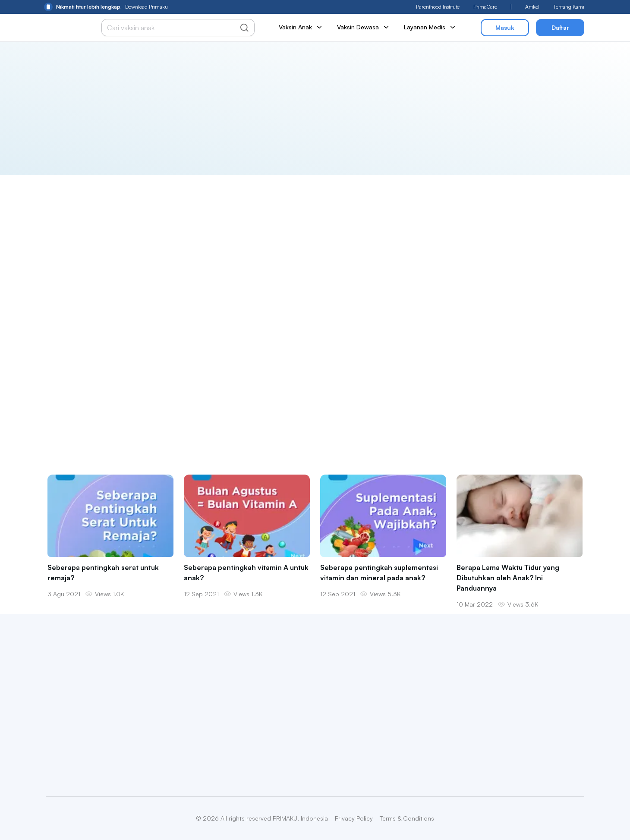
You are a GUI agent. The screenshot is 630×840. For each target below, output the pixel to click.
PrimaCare (485, 7)
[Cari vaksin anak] (173, 28)
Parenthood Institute (438, 7)
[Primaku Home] (65, 28)
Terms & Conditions (407, 818)
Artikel (532, 7)
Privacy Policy (354, 818)
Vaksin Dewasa (364, 27)
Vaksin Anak (301, 27)
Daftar (560, 27)
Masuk (505, 27)
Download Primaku (106, 7)
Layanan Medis (430, 27)
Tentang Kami (569, 7)
